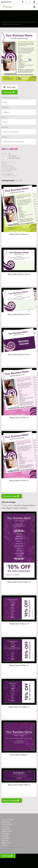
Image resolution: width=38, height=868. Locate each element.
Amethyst (24, 22)
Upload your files (6, 843)
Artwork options (6, 833)
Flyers (17, 22)
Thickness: (5, 107)
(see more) (19, 180)
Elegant (9, 508)
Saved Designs (6, 829)
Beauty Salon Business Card (19, 274)
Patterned (26, 505)
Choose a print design (7, 820)
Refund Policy (5, 838)
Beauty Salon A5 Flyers (19, 418)
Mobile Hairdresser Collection (11, 24)
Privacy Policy (5, 827)
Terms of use (5, 840)
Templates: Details (7, 831)
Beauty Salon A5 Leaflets (19, 707)
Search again (10, 87)
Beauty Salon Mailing (19, 755)
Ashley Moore (32, 22)
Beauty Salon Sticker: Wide (19, 785)
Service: (4, 137)
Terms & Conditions (7, 824)
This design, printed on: (10, 98)
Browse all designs (12, 496)
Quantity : (5, 127)
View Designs (10, 22)
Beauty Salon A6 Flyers (19, 234)
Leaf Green (23, 508)
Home (3, 22)
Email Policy (5, 836)
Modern (16, 508)
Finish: (4, 117)
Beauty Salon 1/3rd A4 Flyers (19, 582)
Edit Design (10, 92)
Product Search (6, 822)
